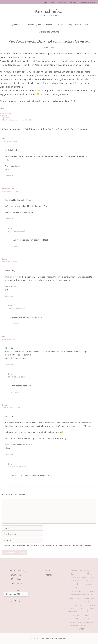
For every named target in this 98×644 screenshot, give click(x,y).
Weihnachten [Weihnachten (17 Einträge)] (74, 625)
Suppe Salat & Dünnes (79, 25)
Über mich (73, 2)
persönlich (6, 116)
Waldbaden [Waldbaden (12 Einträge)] (89, 622)
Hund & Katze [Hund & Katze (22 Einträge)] (74, 598)
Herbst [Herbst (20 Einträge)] (93, 591)
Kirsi (54, 47)
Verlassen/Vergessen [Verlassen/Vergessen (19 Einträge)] (77, 622)
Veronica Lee (8, 188)
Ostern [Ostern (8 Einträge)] (92, 609)
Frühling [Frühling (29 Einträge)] (80, 581)
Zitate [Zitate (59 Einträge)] (81, 629)
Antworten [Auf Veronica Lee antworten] (9, 219)
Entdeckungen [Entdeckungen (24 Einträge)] (81, 577)
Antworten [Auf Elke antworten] (9, 364)
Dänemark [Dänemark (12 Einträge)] (72, 578)
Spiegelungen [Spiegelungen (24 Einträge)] (85, 615)
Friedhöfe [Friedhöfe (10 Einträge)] (73, 581)
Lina (4, 139)
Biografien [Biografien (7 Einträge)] (89, 571)
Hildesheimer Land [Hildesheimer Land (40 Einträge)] (77, 595)
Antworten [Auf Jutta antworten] (9, 296)
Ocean (5, 405)
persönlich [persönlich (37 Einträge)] (72, 612)
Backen (61, 25)
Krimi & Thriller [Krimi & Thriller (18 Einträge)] (85, 598)
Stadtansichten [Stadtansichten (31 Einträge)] (80, 618)
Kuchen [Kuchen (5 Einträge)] (93, 599)
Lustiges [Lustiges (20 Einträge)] (86, 602)
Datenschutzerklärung (16, 571)
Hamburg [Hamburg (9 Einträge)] (90, 588)
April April (6, 118)
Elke (4, 336)
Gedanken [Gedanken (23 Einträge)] (88, 581)
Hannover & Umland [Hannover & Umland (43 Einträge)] (76, 591)
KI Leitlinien (16, 579)
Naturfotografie (34, 25)
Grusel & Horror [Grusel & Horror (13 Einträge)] (76, 588)
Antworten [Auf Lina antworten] (9, 176)
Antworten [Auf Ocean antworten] (9, 454)
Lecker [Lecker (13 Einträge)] (76, 602)
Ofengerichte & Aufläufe (49, 32)
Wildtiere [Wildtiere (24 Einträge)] (83, 625)
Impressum (16, 575)
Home (45, 2)
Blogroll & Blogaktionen (88, 2)
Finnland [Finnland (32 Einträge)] (91, 577)
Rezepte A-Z (62, 2)
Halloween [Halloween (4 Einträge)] (84, 588)
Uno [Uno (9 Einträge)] (88, 619)
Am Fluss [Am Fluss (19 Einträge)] (82, 571)
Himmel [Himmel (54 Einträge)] (90, 595)
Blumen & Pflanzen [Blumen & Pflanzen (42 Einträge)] (78, 574)
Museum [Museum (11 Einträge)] (92, 605)
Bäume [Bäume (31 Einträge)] (90, 574)
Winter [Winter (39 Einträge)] (90, 625)
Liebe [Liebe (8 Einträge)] (81, 602)
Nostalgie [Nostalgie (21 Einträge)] (86, 608)
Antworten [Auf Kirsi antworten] (15, 246)
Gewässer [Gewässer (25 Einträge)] (89, 584)
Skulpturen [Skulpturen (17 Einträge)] (91, 612)
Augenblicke (18, 25)
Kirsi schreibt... (49, 11)
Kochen (49, 25)
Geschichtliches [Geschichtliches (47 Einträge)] (77, 584)
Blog (53, 2)
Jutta (4, 259)
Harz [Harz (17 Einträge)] (88, 591)
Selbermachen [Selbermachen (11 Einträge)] (82, 612)
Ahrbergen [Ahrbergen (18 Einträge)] (75, 571)
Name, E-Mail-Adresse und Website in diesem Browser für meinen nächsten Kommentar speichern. (48, 546)
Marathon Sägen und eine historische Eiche (17, 120)
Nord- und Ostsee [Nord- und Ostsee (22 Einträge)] (75, 608)
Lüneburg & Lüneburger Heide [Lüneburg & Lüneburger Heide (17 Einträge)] (78, 605)
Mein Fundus (16, 583)
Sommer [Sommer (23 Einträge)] (76, 615)
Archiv (16, 590)
